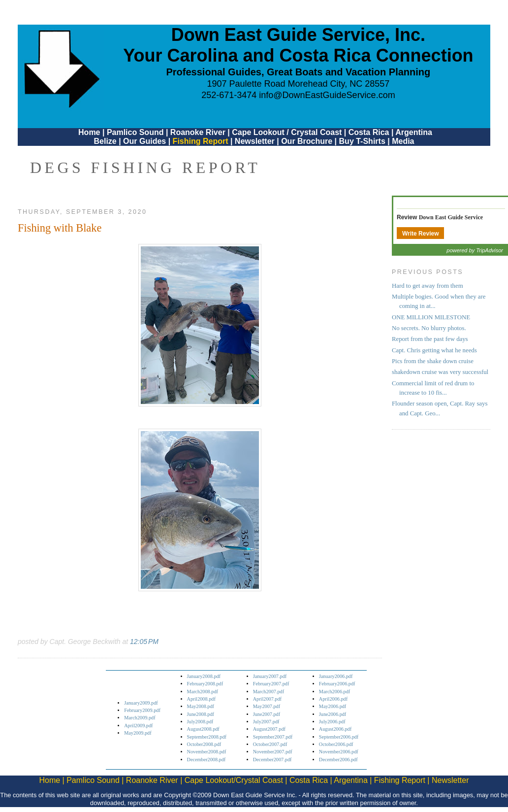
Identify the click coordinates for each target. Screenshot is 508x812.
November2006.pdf (339, 752)
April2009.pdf (138, 726)
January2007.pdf (270, 676)
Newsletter (255, 141)
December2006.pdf (338, 760)
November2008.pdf (207, 752)
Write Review (420, 234)
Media (403, 141)
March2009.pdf (140, 718)
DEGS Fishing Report (145, 168)
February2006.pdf (337, 684)
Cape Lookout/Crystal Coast (234, 780)
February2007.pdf (271, 684)
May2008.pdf (201, 706)
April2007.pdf (267, 699)
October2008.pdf (204, 744)
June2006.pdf (333, 714)
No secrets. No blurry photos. (429, 328)
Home (89, 132)
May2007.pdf (267, 706)
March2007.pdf (269, 692)
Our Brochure (307, 141)
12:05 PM (144, 642)
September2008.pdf (207, 737)
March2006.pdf (334, 692)
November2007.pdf (273, 752)
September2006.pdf (339, 737)
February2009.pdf (142, 710)
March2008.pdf (203, 692)
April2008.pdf (201, 699)
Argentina (414, 132)
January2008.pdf (204, 676)
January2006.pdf (336, 676)
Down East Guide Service (451, 217)
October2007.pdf (270, 744)
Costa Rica (369, 132)
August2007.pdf (269, 729)
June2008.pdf (201, 714)
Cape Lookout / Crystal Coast (287, 132)
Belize (105, 141)
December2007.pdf (272, 760)
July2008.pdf (200, 722)
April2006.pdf (333, 699)
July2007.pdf (266, 722)
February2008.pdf (205, 684)
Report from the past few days (430, 339)
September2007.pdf (273, 737)
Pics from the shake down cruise (433, 361)
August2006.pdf (335, 729)
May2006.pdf (333, 706)
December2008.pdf (206, 760)
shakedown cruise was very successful (440, 372)
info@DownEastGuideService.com (327, 95)
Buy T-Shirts (362, 141)
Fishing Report (202, 141)
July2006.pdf (332, 722)
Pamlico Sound (135, 132)
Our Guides (144, 141)
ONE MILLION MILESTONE (431, 317)
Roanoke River (198, 132)
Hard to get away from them (428, 286)
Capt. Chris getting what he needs (434, 350)
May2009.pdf (138, 733)
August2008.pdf (203, 729)
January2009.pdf (141, 703)
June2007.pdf (267, 714)
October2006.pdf (336, 744)
